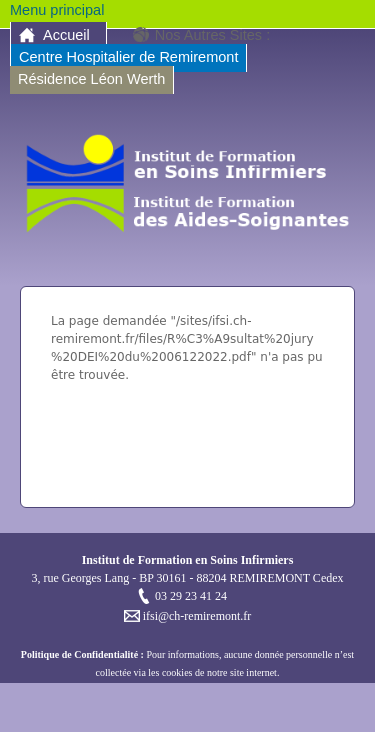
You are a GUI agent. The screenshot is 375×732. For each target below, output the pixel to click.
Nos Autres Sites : (212, 35)
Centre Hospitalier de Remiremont (128, 57)
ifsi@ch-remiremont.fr (196, 616)
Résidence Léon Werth (91, 79)
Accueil (66, 35)
